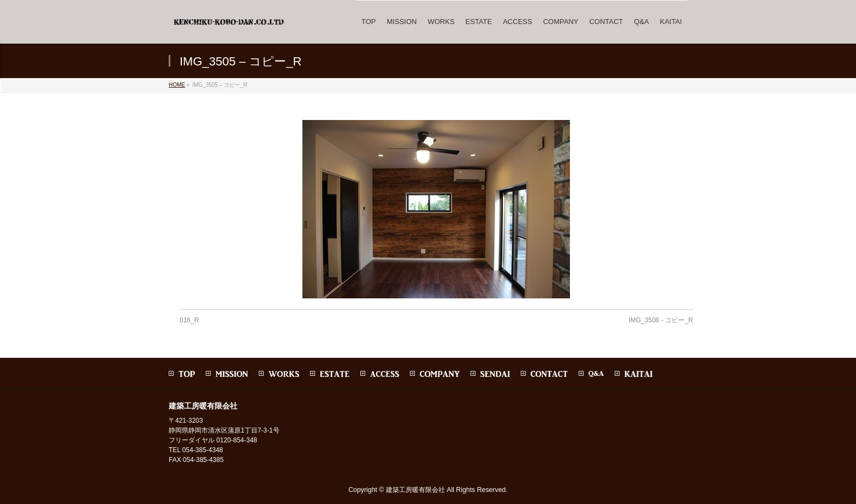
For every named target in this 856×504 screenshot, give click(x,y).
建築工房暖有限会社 (415, 490)
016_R (189, 320)
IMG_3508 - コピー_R (661, 320)
